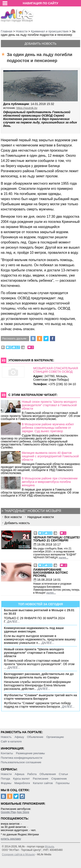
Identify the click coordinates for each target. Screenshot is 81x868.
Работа (32, 774)
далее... (64, 558)
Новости (6, 774)
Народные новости (40, 517)
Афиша (19, 774)
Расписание (41, 779)
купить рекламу (11, 839)
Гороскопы (63, 783)
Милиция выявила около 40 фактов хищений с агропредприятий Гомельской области (50, 456)
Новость (6, 737)
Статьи (63, 774)
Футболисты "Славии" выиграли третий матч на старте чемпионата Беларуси (40, 697)
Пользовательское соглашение (21, 762)
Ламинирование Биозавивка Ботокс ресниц (51, 573)
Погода (6, 779)
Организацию (55, 737)
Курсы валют (21, 779)
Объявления (48, 774)
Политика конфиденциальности (22, 758)
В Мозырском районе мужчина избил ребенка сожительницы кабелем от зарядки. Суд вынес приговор (48, 428)
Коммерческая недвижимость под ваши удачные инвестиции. (34, 630)
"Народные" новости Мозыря (33, 511)
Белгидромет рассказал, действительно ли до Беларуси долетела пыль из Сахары (39, 676)
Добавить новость (41, 44)
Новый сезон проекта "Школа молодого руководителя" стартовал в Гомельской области (49, 405)
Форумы (6, 783)
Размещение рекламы (30, 753)
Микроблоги (22, 783)
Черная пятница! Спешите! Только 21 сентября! (57, 539)
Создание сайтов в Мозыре (18, 854)
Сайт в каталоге (11, 741)
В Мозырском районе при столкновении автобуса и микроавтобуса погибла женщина (50, 482)
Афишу (19, 737)
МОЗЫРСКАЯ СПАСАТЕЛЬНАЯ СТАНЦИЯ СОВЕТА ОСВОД (56, 370)
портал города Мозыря (17, 19)
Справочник (59, 779)
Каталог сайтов (43, 783)
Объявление (35, 737)
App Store (23, 812)
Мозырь (50, 847)
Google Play (9, 812)
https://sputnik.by (27, 108)
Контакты (7, 753)
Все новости (13, 517)
